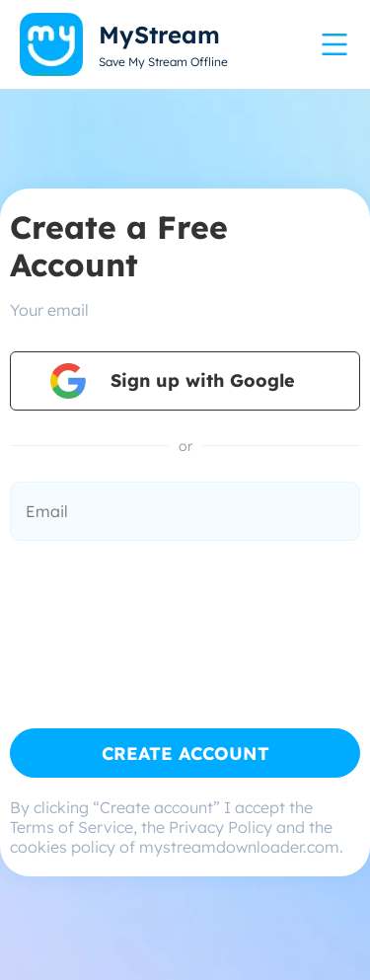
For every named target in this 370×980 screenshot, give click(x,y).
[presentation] (160, 611)
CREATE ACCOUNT (185, 754)
